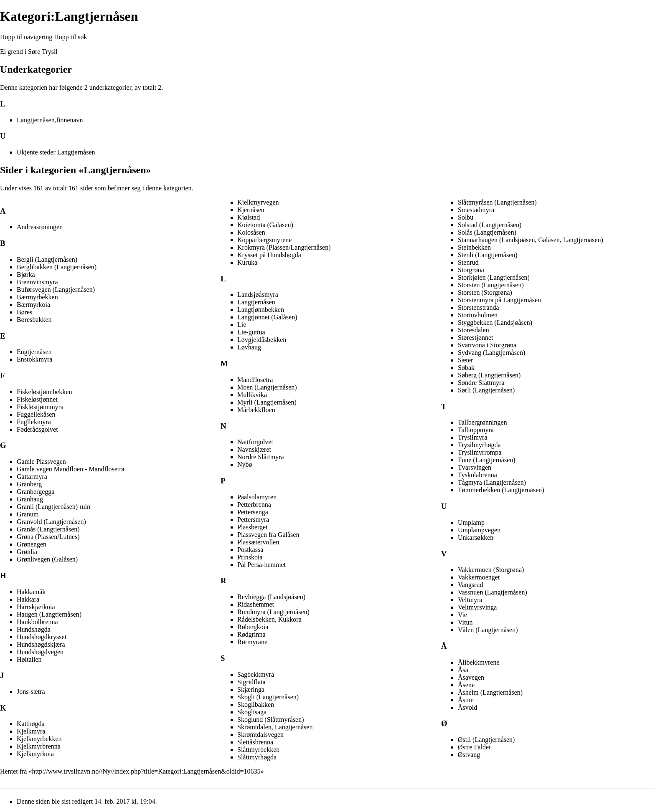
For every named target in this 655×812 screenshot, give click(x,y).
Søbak (466, 368)
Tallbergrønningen (482, 422)
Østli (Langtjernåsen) (486, 740)
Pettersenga (253, 512)
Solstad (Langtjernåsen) (490, 225)
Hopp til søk (70, 37)
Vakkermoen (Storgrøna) (491, 570)
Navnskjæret (254, 449)
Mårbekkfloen (256, 410)
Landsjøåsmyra (258, 295)
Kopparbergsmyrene (264, 240)
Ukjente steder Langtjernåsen (56, 152)
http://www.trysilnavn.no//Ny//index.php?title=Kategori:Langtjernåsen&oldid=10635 (146, 771)
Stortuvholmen (478, 315)
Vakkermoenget (479, 577)
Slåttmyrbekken (258, 750)
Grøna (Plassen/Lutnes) (48, 537)
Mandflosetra (255, 380)
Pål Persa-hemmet (261, 565)
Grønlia (27, 552)
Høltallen (29, 659)
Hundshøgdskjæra (41, 644)
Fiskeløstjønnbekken (44, 392)
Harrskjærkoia (36, 607)
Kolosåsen (251, 232)
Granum (28, 514)
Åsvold (467, 707)
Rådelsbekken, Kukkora (269, 619)
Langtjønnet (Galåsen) (267, 317)
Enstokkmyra (34, 359)
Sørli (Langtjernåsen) (486, 390)
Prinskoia (250, 557)
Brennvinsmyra (37, 282)
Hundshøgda (34, 629)
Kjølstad (249, 217)
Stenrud (468, 262)
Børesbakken (34, 320)
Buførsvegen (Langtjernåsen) (56, 290)
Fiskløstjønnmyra (40, 407)
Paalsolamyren (257, 497)
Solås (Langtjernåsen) (487, 232)
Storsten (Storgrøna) (485, 292)
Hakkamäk (31, 592)
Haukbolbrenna (37, 622)
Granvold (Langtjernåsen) (51, 522)
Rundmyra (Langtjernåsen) (273, 612)
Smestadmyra (476, 210)
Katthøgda (31, 724)
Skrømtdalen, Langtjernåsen (275, 727)
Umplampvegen (479, 530)
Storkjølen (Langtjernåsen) (494, 277)
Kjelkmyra (31, 731)
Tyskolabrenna (477, 475)
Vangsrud (470, 585)
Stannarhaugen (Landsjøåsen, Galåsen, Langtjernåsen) (531, 240)
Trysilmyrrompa (480, 452)
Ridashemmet (256, 604)
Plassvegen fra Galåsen (268, 535)
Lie (242, 325)
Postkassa (250, 550)
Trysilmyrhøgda (479, 445)
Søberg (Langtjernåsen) (489, 375)
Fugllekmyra (34, 422)
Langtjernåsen (256, 302)
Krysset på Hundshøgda (269, 255)
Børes (24, 312)
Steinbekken (474, 247)
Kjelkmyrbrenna (39, 746)
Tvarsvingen (475, 467)
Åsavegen (471, 677)
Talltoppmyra (476, 430)
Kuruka (247, 262)
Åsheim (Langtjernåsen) (490, 692)
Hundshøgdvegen (40, 652)
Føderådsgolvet (37, 429)
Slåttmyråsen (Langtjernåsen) (497, 202)
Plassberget (253, 527)
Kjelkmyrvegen (258, 202)
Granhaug (30, 499)
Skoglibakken (256, 704)
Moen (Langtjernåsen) (267, 387)
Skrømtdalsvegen (260, 735)
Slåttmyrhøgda (257, 757)
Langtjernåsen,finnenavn (50, 120)
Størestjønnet (475, 338)
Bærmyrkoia (33, 305)
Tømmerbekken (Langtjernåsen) (501, 490)
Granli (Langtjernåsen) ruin (53, 507)
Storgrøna (471, 270)
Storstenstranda (479, 307)
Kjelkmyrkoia (35, 754)
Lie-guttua (251, 332)
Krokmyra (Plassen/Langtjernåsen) (284, 247)
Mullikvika (252, 395)
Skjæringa (251, 689)
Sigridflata (251, 682)
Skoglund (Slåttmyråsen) (271, 720)
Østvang (469, 755)
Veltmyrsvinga (477, 607)
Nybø (245, 464)
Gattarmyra (32, 477)
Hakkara (28, 599)
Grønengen (32, 544)
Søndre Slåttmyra (481, 383)
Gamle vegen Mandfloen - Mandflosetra (71, 469)
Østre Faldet (474, 747)
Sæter (465, 360)
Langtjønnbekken (261, 310)
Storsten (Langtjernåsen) (491, 285)
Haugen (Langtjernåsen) (49, 614)
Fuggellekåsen (36, 414)
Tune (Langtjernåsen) (487, 460)
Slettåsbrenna (255, 742)
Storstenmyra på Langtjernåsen (499, 300)
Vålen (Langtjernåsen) (488, 630)
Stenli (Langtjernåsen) (488, 255)
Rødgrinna (251, 634)
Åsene (466, 685)
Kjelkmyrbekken (39, 739)
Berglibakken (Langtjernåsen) (57, 267)
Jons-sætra (31, 692)
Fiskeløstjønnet (37, 399)
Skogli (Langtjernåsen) (268, 697)
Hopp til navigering (26, 37)
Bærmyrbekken (37, 297)
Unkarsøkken (476, 538)
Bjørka (26, 274)
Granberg (29, 484)
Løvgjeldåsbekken (262, 340)
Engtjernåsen (34, 352)
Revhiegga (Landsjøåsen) (271, 597)
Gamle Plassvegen (41, 462)
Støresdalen (473, 330)
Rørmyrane (252, 642)
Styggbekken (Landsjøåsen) (495, 323)
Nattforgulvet (255, 442)
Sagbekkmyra (256, 674)
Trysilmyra (473, 437)
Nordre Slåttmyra (261, 457)
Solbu (466, 217)
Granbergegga (36, 492)
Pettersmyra (253, 520)
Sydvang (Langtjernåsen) (491, 353)
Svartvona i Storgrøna (487, 345)
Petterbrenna (254, 505)
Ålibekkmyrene (479, 662)
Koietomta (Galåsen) (265, 225)
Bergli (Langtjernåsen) (47, 259)
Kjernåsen (251, 210)
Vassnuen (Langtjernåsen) (493, 592)
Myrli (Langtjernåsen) (267, 402)
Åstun (466, 700)
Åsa (463, 670)
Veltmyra (470, 600)
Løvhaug (249, 347)
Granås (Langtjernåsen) (48, 529)
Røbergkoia (253, 627)
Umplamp (471, 522)
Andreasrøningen (40, 227)
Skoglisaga (252, 712)
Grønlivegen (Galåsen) (47, 559)
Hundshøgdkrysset (42, 637)
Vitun (465, 622)
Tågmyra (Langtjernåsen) (492, 482)
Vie (462, 615)
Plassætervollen (258, 542)
